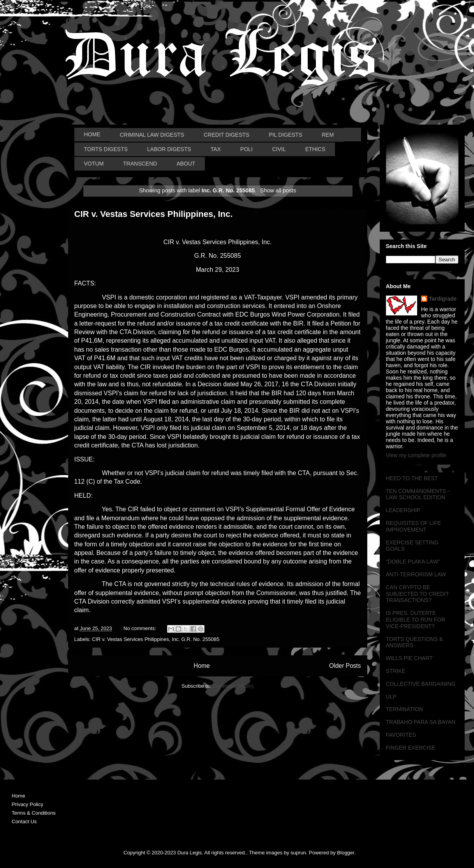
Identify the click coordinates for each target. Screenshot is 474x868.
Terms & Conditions (34, 813)
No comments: (140, 628)
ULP (391, 697)
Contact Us (24, 821)
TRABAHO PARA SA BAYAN (421, 722)
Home (202, 666)
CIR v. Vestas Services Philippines (130, 639)
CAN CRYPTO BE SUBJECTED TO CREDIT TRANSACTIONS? (418, 594)
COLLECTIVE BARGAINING (421, 684)
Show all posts (278, 190)
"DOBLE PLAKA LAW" (413, 562)
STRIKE (396, 671)
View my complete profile (416, 455)
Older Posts (345, 666)
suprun (298, 853)
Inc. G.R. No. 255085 (196, 639)
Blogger (345, 853)
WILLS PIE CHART (409, 658)
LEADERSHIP (403, 510)
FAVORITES (401, 735)
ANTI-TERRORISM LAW (416, 574)
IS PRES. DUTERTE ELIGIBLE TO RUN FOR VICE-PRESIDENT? (416, 620)
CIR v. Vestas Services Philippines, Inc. (154, 214)
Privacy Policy (27, 804)
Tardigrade (443, 299)
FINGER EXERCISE (411, 748)
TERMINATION (404, 709)
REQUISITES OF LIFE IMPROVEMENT (414, 526)
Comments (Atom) (233, 686)
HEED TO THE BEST (412, 478)
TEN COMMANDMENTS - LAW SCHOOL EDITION (418, 494)
